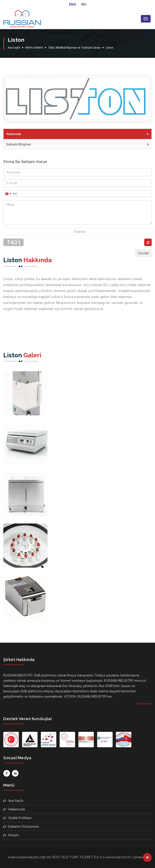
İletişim (11, 835)
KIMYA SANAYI (34, 48)
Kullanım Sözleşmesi (21, 827)
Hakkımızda (14, 809)
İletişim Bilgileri (77, 144)
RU (84, 4)
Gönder (143, 253)
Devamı (145, 704)
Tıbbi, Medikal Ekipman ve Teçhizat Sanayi (74, 48)
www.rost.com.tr (119, 857)
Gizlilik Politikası (17, 818)
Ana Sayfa (14, 48)
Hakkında (77, 133)
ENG (73, 4)
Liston (109, 48)
